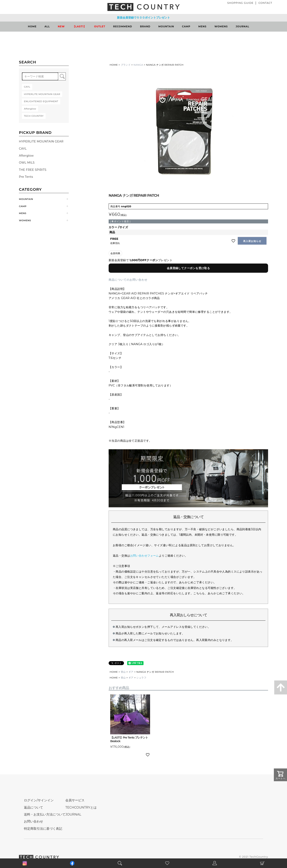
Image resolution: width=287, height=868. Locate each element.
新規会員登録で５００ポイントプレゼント (143, 18)
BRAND (145, 26)
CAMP (186, 26)
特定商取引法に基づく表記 (43, 829)
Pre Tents (26, 177)
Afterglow (26, 156)
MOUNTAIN (166, 26)
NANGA (138, 65)
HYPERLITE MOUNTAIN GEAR (41, 141)
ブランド (126, 65)
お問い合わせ (33, 821)
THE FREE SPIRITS (33, 170)
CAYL (23, 149)
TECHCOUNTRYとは (81, 807)
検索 (62, 76)
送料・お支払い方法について (45, 814)
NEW (61, 26)
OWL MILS (27, 163)
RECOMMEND (123, 26)
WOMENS (221, 26)
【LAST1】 (80, 26)
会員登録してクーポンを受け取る (188, 268)
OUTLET (100, 26)
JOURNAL (243, 26)
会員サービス (75, 800)
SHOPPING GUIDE (240, 3)
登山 (123, 672)
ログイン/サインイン (39, 800)
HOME (32, 26)
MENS (202, 26)
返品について (33, 807)
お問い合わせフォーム (144, 556)
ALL (47, 26)
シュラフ (141, 678)
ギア (131, 672)
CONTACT (265, 3)
